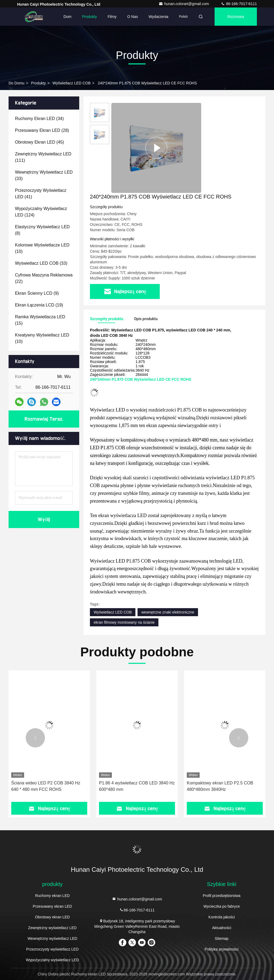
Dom (67, 17)
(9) (37, 293)
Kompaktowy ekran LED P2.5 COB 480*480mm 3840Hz (220, 786)
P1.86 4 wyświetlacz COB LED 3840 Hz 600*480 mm (137, 786)
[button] (35, 738)
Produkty (90, 17)
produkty (38, 83)
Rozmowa (236, 17)
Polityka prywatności (222, 949)
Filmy (112, 17)
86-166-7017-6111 (239, 4)
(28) (42, 130)
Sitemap (222, 938)
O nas (133, 17)
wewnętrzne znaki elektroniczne (168, 612)
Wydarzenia (158, 17)
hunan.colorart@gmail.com (184, 4)
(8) (42, 230)
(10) (42, 248)
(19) (39, 305)
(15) (40, 320)
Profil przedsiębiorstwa (222, 896)
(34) (39, 119)
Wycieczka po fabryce (222, 906)
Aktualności (222, 928)
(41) (41, 194)
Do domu (16, 83)
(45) (39, 142)
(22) (44, 278)
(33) (44, 175)
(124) (41, 212)
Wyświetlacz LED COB (71, 83)
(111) (43, 157)
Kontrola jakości (222, 917)
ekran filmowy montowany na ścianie (124, 622)
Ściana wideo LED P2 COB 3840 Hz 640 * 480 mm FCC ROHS (46, 786)
